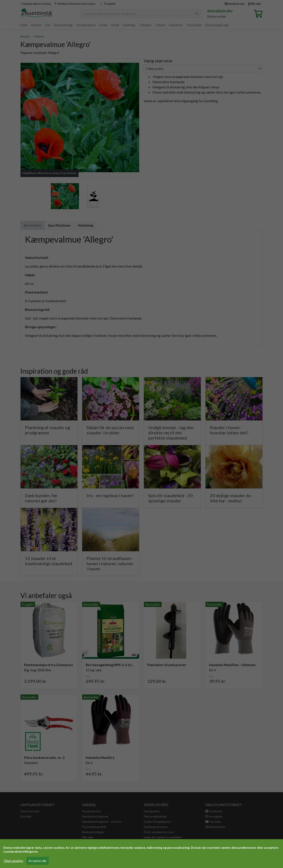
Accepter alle (38, 861)
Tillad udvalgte (13, 861)
